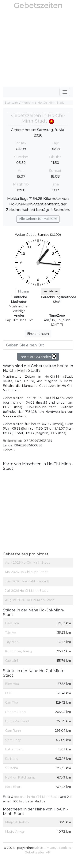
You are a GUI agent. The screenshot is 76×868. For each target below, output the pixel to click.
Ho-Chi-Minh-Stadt (51, 103)
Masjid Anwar (15, 832)
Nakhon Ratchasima (20, 777)
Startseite (11, 103)
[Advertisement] (36, 49)
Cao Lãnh (12, 661)
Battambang (15, 749)
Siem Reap (13, 740)
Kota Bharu (14, 787)
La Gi (9, 693)
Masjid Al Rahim (17, 822)
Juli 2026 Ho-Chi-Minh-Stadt (27, 591)
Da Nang (12, 759)
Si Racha (11, 768)
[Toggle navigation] (65, 92)
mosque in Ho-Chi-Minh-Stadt (37, 797)
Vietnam (28, 103)
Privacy (51, 848)
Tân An (11, 633)
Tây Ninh (12, 642)
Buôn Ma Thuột (17, 721)
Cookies (65, 848)
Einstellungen (38, 334)
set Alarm (51, 291)
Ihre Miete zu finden (38, 356)
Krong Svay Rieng (19, 651)
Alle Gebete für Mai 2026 (38, 219)
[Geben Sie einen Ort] (38, 345)
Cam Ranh (13, 731)
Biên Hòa (12, 623)
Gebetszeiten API (38, 852)
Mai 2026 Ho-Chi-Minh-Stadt (27, 572)
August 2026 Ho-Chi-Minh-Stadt (30, 600)
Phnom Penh (15, 712)
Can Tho (11, 703)
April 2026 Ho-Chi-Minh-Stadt (27, 563)
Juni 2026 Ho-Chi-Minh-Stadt (27, 581)
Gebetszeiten (38, 5)
